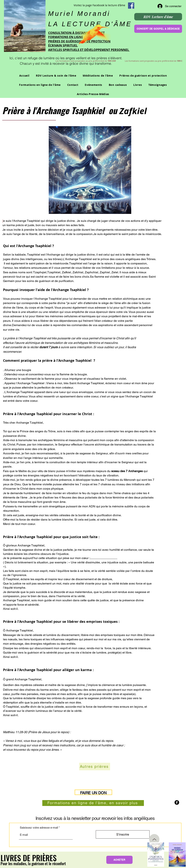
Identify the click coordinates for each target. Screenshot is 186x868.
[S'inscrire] (123, 834)
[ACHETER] (119, 860)
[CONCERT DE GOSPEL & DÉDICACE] (158, 29)
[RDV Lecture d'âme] (158, 17)
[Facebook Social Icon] (131, 6)
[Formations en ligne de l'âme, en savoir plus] (93, 803)
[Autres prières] (95, 767)
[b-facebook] (177, 802)
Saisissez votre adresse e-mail (39, 828)
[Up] (154, 839)
